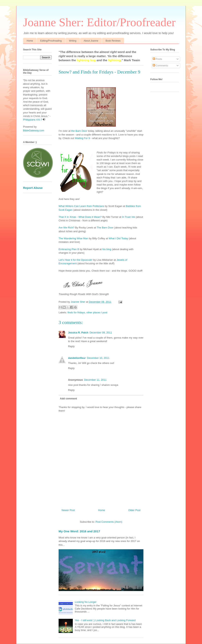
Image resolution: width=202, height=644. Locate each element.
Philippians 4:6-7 (33, 120)
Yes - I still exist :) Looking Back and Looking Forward (105, 620)
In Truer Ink (129, 217)
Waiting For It (82, 138)
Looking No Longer (86, 602)
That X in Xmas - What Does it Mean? (80, 217)
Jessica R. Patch (78, 333)
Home (30, 41)
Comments (160, 65)
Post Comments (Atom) (109, 522)
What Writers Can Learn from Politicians (81, 206)
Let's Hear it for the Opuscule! (76, 260)
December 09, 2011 (101, 333)
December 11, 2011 (95, 380)
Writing (73, 41)
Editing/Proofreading (51, 41)
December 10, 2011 (98, 358)
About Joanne (91, 41)
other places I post (97, 312)
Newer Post (68, 510)
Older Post (134, 510)
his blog (107, 249)
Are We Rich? (66, 228)
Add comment (69, 399)
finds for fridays (76, 312)
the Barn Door (79, 131)
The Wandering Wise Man (73, 238)
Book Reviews (113, 41)
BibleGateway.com (34, 130)
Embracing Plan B (69, 249)
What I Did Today (118, 238)
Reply (71, 346)
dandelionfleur (77, 358)
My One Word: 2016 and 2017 (79, 531)
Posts (157, 59)
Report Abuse (33, 188)
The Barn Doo (105, 228)
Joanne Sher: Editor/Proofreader (99, 22)
